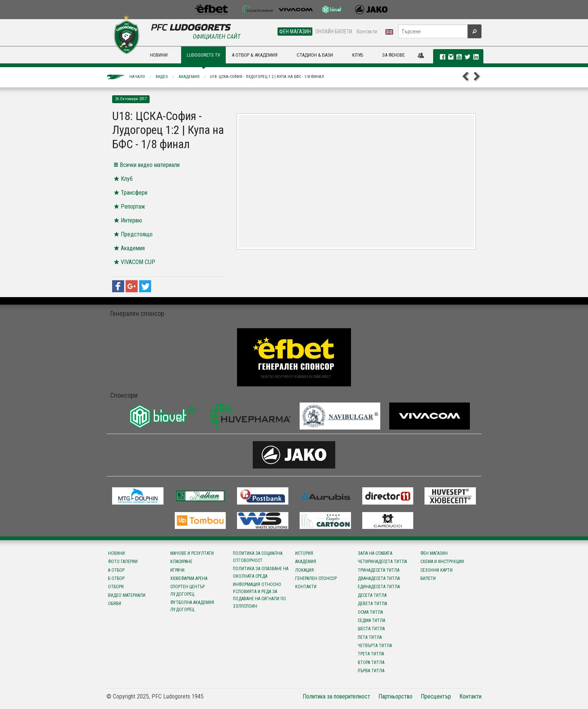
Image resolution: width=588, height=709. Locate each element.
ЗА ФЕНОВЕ (393, 55)
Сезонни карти (436, 570)
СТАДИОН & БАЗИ (315, 55)
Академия (189, 77)
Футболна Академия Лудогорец (192, 606)
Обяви (115, 604)
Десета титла (372, 595)
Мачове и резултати (192, 553)
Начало (137, 77)
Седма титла (371, 620)
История (304, 553)
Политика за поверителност (336, 696)
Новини (116, 553)
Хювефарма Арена (189, 578)
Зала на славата (375, 553)
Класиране (181, 562)
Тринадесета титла (379, 570)
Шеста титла (371, 629)
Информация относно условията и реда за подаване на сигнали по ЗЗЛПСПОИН (259, 595)
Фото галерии (123, 562)
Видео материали (127, 595)
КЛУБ (358, 55)
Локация (304, 570)
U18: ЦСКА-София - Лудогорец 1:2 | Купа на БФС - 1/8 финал (267, 77)
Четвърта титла (375, 646)
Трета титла (371, 654)
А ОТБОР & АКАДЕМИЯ (255, 55)
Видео (162, 77)
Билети (428, 578)
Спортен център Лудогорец (187, 590)
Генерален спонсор (316, 578)
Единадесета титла (379, 587)
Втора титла (371, 662)
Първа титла (371, 671)
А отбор (116, 570)
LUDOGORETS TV (203, 55)
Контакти (367, 32)
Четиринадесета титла (382, 562)
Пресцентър (436, 696)
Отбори (116, 587)
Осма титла (370, 612)
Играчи (177, 570)
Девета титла (372, 604)
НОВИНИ (159, 55)
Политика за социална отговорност (258, 557)
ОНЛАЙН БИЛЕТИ (334, 32)
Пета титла (370, 637)
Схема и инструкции (442, 562)
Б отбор (116, 578)
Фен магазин (434, 553)
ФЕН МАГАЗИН (295, 32)
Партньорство (395, 696)
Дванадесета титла (379, 578)
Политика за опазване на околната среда (261, 572)
